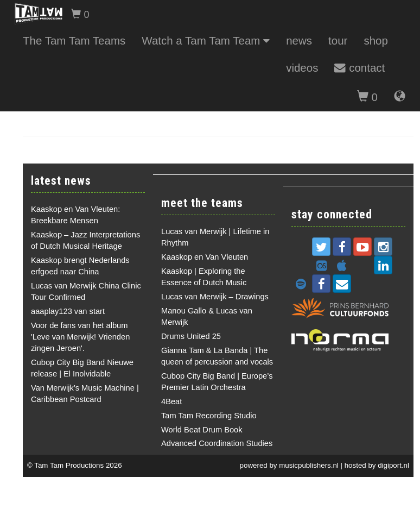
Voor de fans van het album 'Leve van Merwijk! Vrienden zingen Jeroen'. (80, 337)
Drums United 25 (191, 336)
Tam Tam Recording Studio (209, 416)
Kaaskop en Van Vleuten (205, 257)
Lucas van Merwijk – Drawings (215, 297)
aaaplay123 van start (68, 311)
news (299, 40)
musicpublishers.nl (309, 465)
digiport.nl (393, 465)
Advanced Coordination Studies (217, 443)
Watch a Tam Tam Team (206, 40)
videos (302, 68)
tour (338, 40)
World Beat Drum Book (202, 430)
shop (376, 40)
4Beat (171, 401)
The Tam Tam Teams (74, 40)
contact (359, 68)
